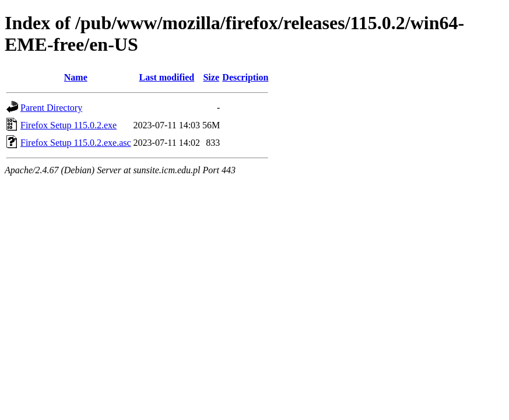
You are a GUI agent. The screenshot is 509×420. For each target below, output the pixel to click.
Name (76, 77)
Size (211, 77)
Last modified (167, 77)
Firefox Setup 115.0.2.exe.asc (76, 143)
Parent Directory (51, 108)
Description (245, 77)
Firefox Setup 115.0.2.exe (69, 125)
